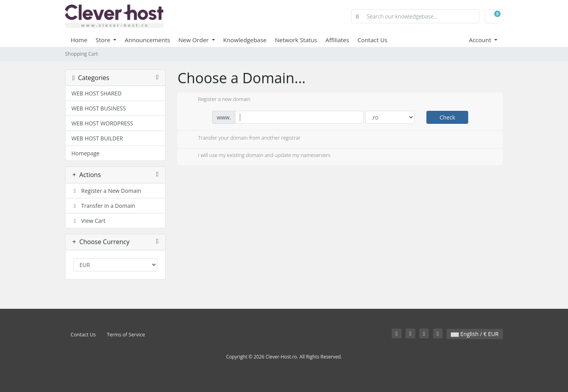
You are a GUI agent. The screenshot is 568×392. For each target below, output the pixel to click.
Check (447, 117)
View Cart (88, 221)
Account (481, 40)
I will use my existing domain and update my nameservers (258, 156)
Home (79, 40)
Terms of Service (126, 335)
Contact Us (372, 40)
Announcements (147, 40)
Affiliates (337, 40)
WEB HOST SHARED (96, 93)
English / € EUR (475, 334)
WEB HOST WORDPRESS (102, 123)
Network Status (296, 40)
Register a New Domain (106, 191)
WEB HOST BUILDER (97, 138)
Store (104, 40)
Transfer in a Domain (103, 206)
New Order (194, 40)
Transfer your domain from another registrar (243, 138)
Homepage (85, 153)
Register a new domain (218, 100)
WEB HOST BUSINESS (99, 108)
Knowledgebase (245, 40)
